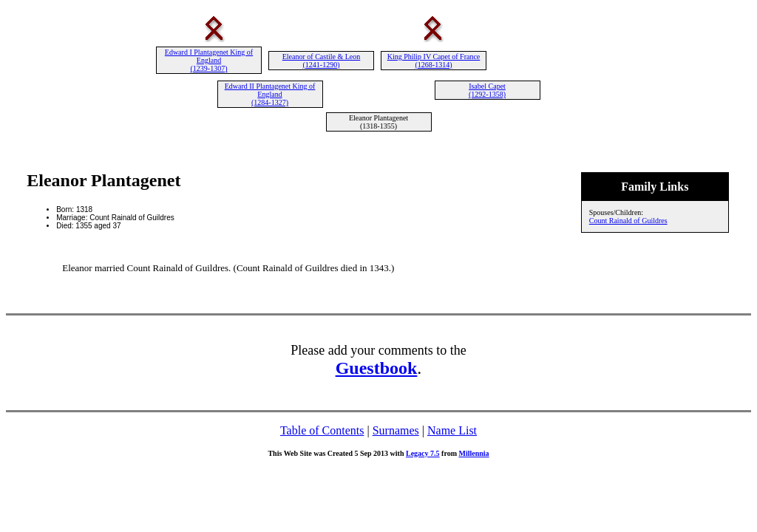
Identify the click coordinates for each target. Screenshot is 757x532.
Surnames (396, 430)
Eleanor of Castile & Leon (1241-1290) (322, 61)
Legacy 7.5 (423, 453)
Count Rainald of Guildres (628, 221)
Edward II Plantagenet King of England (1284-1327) (270, 94)
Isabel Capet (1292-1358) (487, 90)
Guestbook (377, 368)
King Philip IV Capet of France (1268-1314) (434, 61)
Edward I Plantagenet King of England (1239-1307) (209, 60)
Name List (452, 430)
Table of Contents (322, 430)
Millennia (473, 453)
